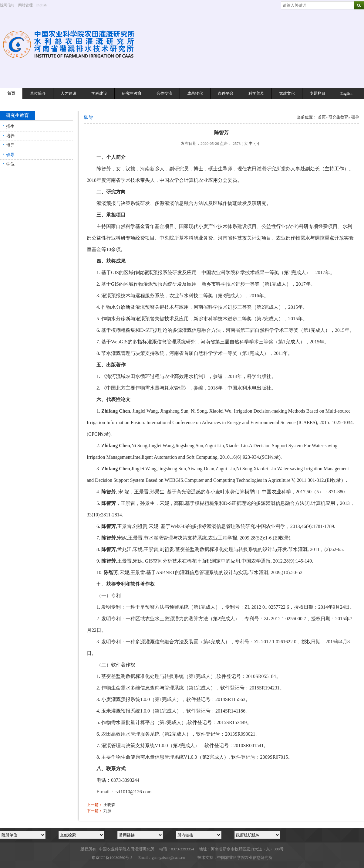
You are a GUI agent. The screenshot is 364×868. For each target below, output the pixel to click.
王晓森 (109, 805)
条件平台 (226, 93)
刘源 (107, 811)
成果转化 (195, 93)
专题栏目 (318, 93)
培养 (10, 136)
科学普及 (256, 93)
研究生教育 (132, 93)
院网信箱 (7, 5)
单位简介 (38, 93)
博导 (10, 145)
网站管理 (25, 5)
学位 (10, 164)
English (43, 5)
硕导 (10, 155)
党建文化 (287, 93)
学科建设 (99, 93)
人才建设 (69, 93)
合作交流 (164, 93)
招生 (10, 126)
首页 (11, 93)
